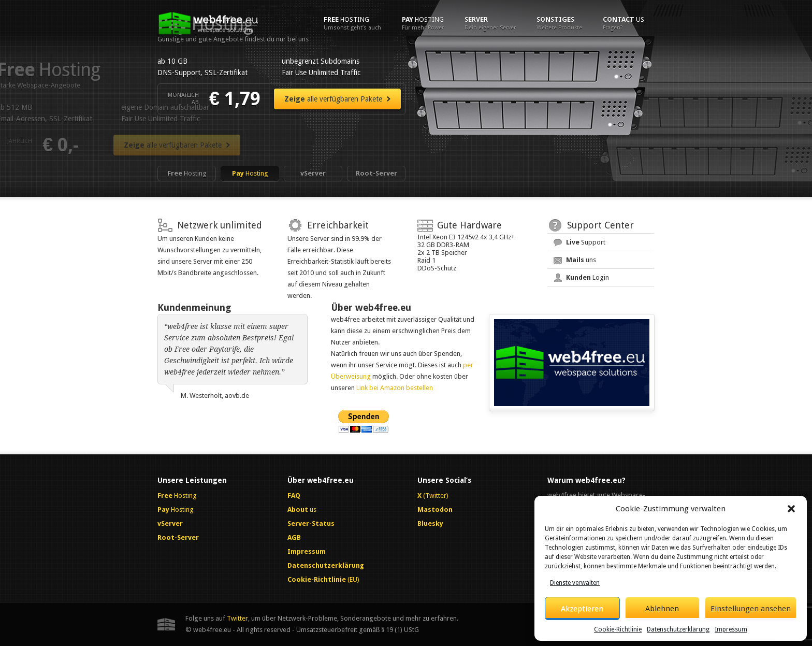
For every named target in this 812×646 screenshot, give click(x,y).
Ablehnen (662, 609)
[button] (791, 509)
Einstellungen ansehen (751, 609)
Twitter (237, 618)
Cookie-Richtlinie (618, 629)
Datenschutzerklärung (678, 629)
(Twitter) (433, 496)
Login (588, 277)
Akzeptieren (582, 609)
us (624, 23)
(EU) (323, 579)
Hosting (352, 23)
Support (586, 242)
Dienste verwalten (575, 583)
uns (581, 260)
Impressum (731, 629)
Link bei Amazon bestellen (395, 388)
